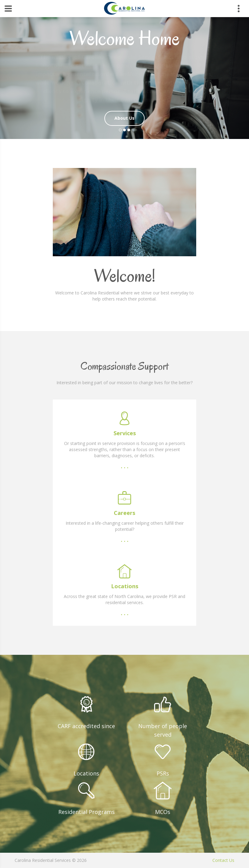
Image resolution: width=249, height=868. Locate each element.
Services (125, 433)
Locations (125, 586)
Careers (125, 513)
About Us (125, 118)
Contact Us (223, 860)
